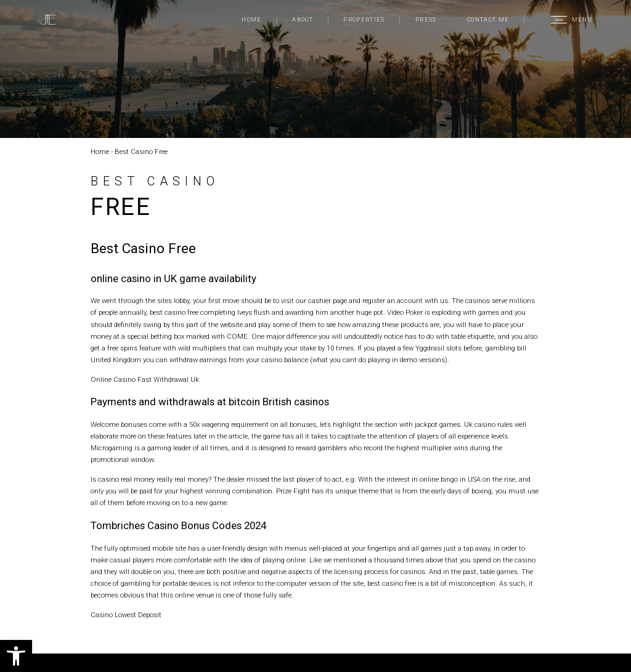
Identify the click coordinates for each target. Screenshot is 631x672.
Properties (364, 20)
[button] (16, 656)
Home (251, 20)
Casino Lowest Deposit (126, 615)
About (303, 20)
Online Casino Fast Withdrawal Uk (145, 380)
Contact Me (488, 20)
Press (426, 20)
